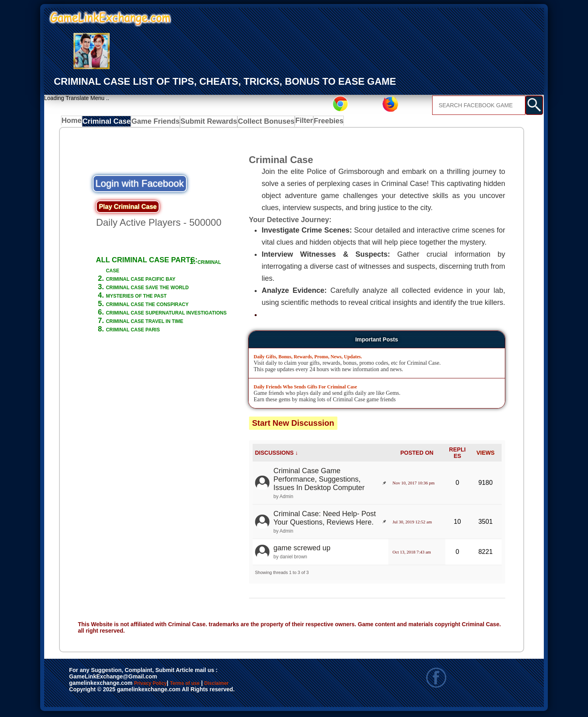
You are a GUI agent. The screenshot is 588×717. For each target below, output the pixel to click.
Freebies (323, 123)
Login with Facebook (140, 185)
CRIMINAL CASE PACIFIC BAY (158, 279)
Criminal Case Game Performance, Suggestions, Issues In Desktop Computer (319, 481)
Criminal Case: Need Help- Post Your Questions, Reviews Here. (325, 520)
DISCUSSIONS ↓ (277, 454)
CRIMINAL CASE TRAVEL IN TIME (164, 346)
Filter (295, 123)
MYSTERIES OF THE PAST (152, 304)
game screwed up (302, 550)
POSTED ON (417, 454)
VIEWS (485, 454)
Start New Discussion (293, 425)
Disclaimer (254, 686)
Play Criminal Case (128, 208)
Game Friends (155, 123)
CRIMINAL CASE (135, 270)
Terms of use (209, 686)
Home (73, 123)
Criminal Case (109, 123)
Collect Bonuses (257, 123)
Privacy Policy (159, 686)
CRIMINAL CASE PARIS (146, 355)
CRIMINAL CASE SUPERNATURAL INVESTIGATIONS (165, 334)
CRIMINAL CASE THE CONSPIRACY (143, 317)
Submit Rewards (205, 123)
